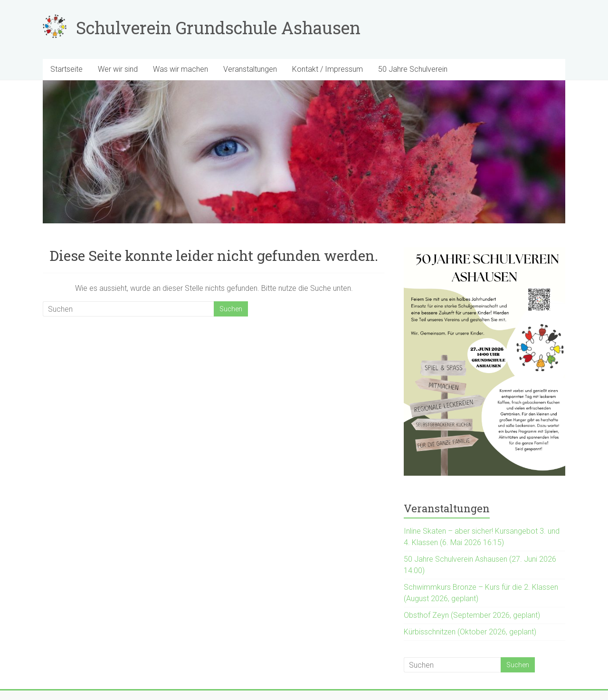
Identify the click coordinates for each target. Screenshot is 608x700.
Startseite (66, 69)
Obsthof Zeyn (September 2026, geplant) (472, 615)
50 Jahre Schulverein (413, 69)
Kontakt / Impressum (328, 69)
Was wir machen (180, 69)
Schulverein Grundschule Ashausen (218, 28)
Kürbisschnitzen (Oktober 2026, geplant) (470, 632)
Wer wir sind (118, 69)
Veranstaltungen (250, 69)
